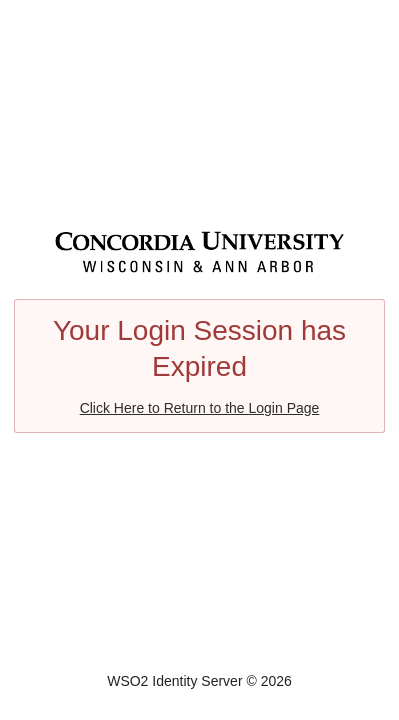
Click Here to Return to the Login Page (200, 408)
